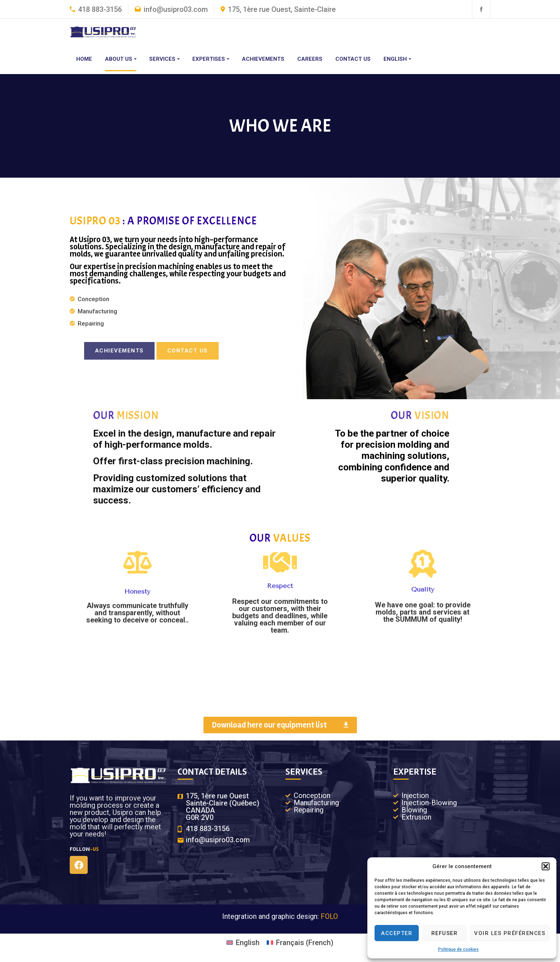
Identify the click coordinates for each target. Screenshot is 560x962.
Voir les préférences (510, 933)
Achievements (263, 59)
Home (84, 59)
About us (119, 59)
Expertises (209, 59)
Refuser (445, 933)
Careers (310, 59)
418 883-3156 (100, 9)
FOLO (329, 916)
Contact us (353, 59)
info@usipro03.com (176, 9)
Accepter (397, 933)
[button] (546, 866)
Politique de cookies (458, 949)
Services (162, 59)
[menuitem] (397, 59)
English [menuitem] (248, 943)
